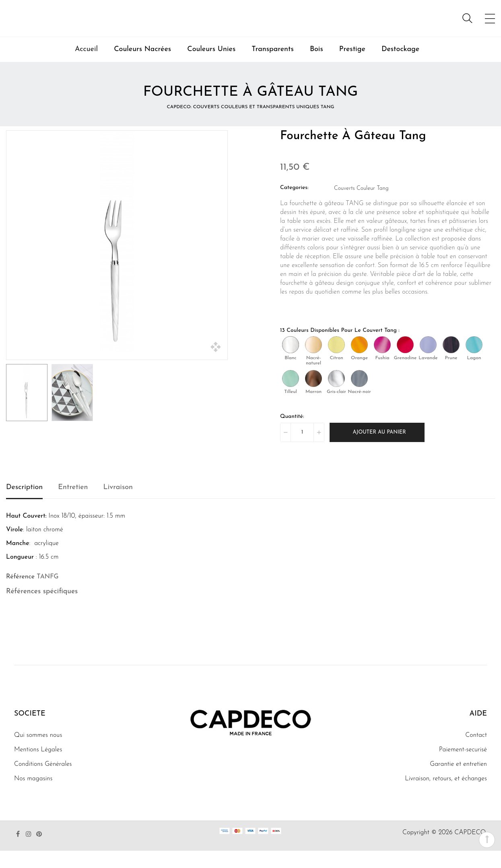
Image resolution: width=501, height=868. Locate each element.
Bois (316, 67)
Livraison (118, 505)
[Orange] (359, 362)
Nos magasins (33, 796)
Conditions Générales (43, 782)
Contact (476, 753)
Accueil (86, 67)
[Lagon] (474, 362)
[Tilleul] (291, 396)
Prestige (352, 67)
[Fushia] (382, 362)
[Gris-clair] (336, 396)
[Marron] (313, 396)
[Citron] (336, 362)
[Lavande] (428, 362)
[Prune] (451, 362)
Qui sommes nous (38, 753)
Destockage (400, 67)
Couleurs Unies (211, 67)
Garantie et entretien (458, 782)
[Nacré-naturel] (313, 362)
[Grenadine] (405, 362)
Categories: (294, 205)
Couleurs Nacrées (142, 67)
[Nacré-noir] (359, 396)
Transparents (273, 67)
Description (24, 505)
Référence (20, 594)
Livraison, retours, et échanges (446, 796)
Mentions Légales (38, 767)
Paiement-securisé (463, 767)
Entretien (73, 505)
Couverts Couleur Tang (361, 206)
